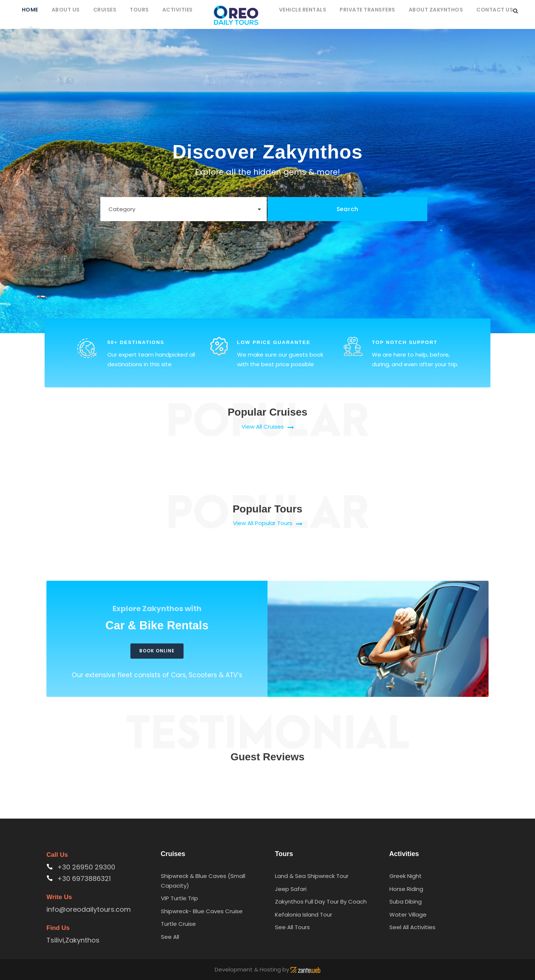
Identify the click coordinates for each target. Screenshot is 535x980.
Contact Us (495, 10)
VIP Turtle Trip (179, 898)
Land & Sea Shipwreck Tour (312, 876)
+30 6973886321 (84, 879)
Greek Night (406, 876)
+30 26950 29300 (86, 867)
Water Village (408, 915)
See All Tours (292, 927)
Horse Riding (406, 889)
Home (30, 10)
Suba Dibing (406, 902)
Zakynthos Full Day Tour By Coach (321, 902)
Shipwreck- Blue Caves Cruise (202, 911)
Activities (178, 10)
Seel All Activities (412, 927)
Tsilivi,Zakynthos (73, 940)
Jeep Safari (291, 889)
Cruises (105, 10)
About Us (66, 10)
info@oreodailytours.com (89, 909)
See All (170, 937)
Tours (139, 10)
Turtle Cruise (178, 924)
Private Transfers (367, 10)
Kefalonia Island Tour (304, 915)
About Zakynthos (436, 10)
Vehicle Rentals (303, 10)
